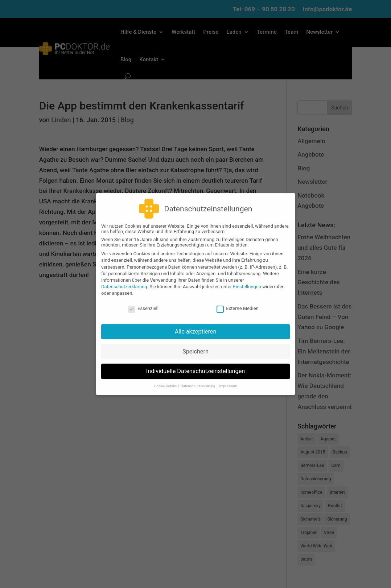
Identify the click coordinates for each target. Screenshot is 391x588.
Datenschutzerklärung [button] (198, 381)
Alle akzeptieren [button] (196, 326)
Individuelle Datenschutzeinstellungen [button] (196, 366)
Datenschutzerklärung (124, 282)
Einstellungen (247, 282)
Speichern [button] (195, 346)
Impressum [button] (228, 381)
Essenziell (143, 303)
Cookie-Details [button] (166, 381)
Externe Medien (238, 303)
